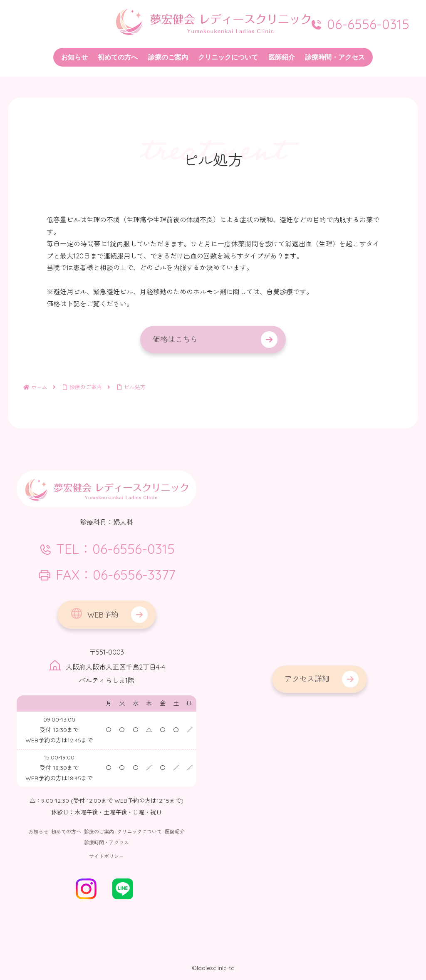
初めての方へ (66, 832)
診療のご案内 (99, 832)
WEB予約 (94, 613)
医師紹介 (175, 832)
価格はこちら (175, 339)
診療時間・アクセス (106, 842)
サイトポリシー (106, 856)
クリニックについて (139, 832)
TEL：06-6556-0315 (107, 549)
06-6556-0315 (359, 24)
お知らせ (38, 832)
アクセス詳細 (307, 679)
